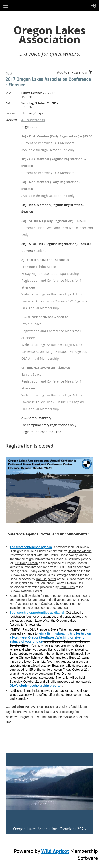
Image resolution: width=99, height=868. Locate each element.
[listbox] (75, 72)
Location (10, 113)
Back (9, 74)
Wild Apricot (55, 851)
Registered (11, 120)
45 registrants (33, 120)
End (8, 103)
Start (8, 93)
